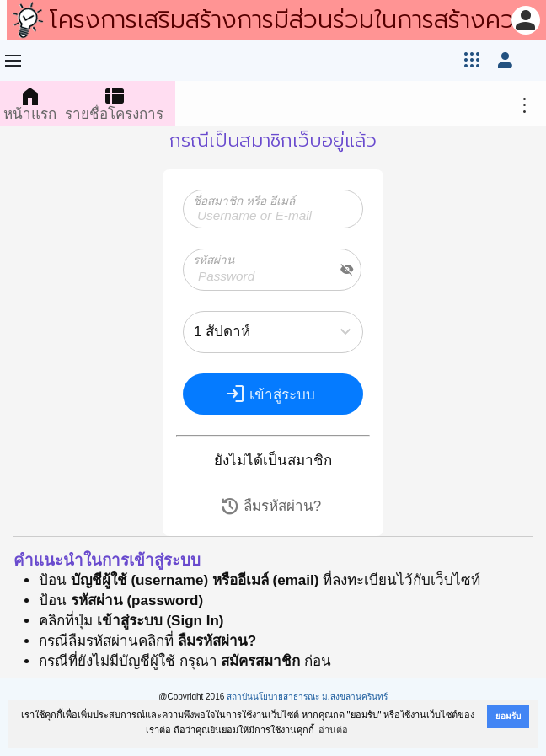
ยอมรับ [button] (508, 716)
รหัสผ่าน (214, 260)
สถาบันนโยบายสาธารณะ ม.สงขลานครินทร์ (307, 697)
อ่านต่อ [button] (333, 730)
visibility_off (347, 270)
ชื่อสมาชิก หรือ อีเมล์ (244, 201)
